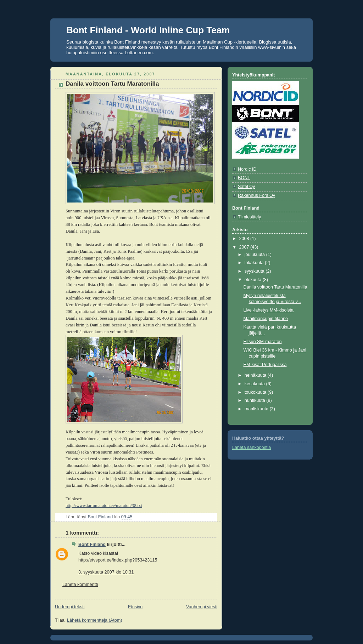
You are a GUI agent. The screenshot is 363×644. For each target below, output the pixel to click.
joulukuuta (255, 255)
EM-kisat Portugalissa (265, 365)
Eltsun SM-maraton (263, 342)
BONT (244, 178)
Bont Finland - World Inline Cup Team (148, 30)
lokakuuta (255, 263)
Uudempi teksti (70, 607)
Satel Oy (246, 187)
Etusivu (135, 607)
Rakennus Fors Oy (256, 195)
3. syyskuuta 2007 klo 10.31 (106, 572)
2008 (245, 239)
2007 (245, 247)
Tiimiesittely (249, 217)
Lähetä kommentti (80, 585)
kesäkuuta (255, 384)
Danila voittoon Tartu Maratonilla (275, 287)
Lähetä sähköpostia (252, 448)
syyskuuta (255, 271)
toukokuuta (256, 392)
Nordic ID (247, 169)
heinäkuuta (256, 375)
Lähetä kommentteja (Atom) (95, 620)
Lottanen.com (139, 53)
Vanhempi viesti (202, 607)
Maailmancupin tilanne (266, 319)
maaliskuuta (257, 409)
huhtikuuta (256, 400)
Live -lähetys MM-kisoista (269, 310)
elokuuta (254, 280)
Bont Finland (92, 545)
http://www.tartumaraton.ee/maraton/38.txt (104, 506)
